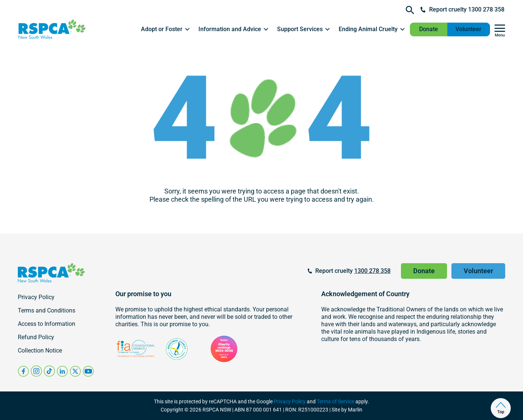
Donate (429, 29)
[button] (166, 29)
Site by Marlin (347, 410)
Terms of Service (335, 401)
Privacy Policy (290, 401)
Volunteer (468, 29)
